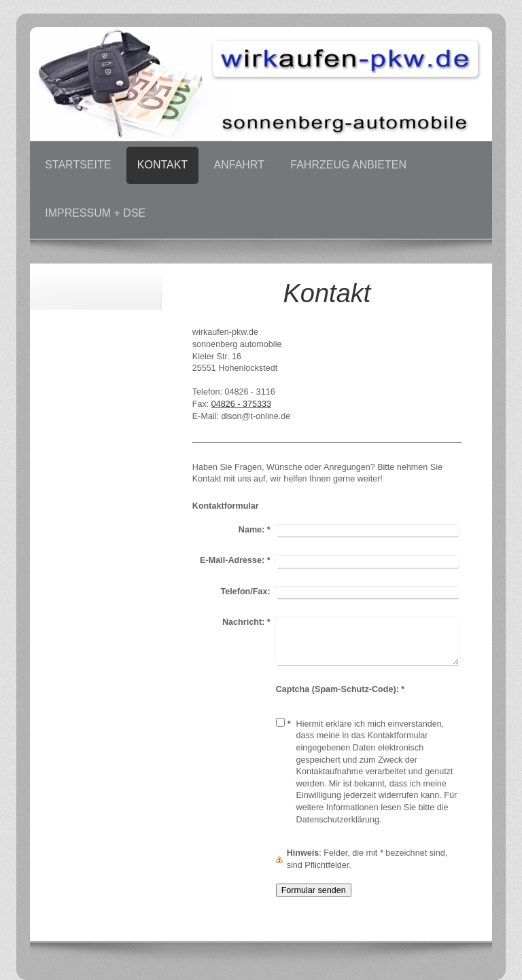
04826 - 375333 (241, 404)
